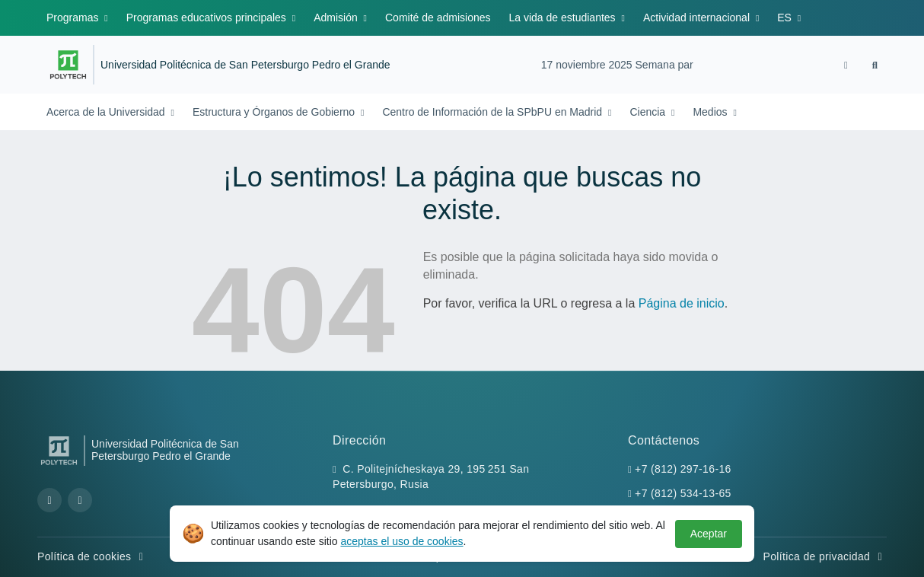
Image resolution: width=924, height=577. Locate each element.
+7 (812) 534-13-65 (683, 493)
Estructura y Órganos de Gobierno (275, 112)
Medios (711, 112)
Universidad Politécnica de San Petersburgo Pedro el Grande (245, 65)
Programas (74, 18)
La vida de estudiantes (564, 18)
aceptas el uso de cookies (401, 541)
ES (786, 18)
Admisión (337, 18)
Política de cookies (92, 556)
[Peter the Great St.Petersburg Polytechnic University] (68, 65)
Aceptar (709, 534)
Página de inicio (682, 303)
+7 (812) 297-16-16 (683, 469)
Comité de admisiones (438, 18)
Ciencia (649, 112)
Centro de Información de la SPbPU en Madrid (494, 112)
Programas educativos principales (208, 18)
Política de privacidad (825, 556)
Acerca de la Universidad (107, 112)
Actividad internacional (698, 18)
